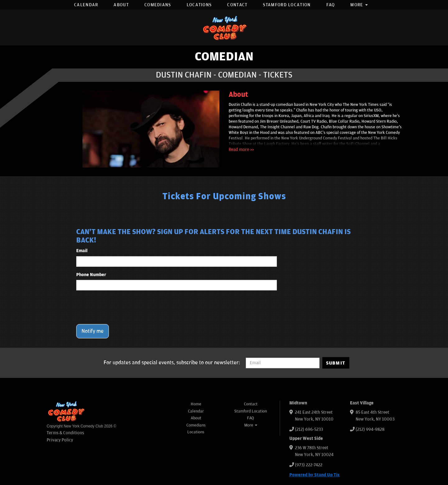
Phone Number (91, 275)
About (121, 5)
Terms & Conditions (65, 433)
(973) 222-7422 (309, 465)
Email (82, 251)
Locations (199, 5)
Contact (237, 5)
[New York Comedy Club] (224, 28)
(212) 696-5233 (309, 429)
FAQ (331, 5)
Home (196, 404)
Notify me (93, 331)
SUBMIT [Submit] (336, 363)
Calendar (86, 5)
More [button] (359, 5)
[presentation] (124, 307)
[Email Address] (283, 363)
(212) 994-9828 (370, 429)
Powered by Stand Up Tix (315, 475)
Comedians (158, 5)
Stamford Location (287, 5)
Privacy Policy (60, 440)
